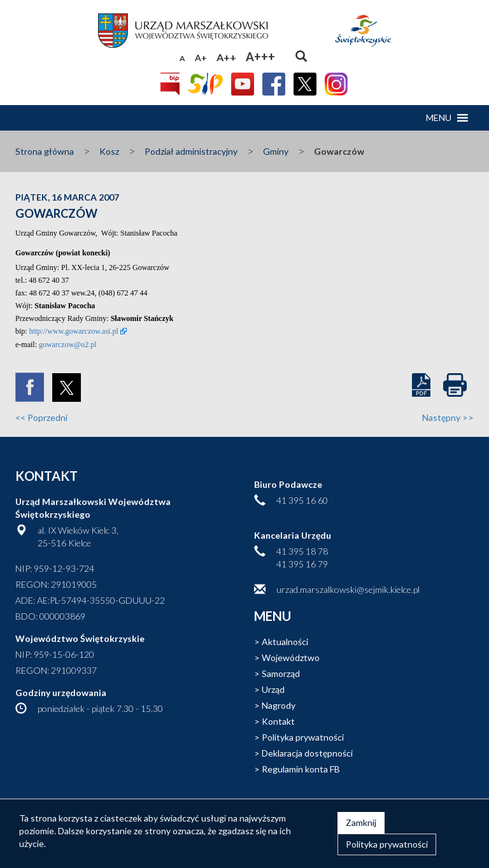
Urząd (273, 689)
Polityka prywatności (303, 737)
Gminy (276, 151)
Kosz (109, 151)
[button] (439, 118)
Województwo (291, 658)
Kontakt (278, 721)
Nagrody (279, 705)
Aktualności (285, 642)
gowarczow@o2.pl (68, 345)
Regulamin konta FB (301, 769)
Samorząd (281, 673)
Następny (448, 417)
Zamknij (361, 822)
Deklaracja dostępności (307, 753)
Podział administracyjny (191, 151)
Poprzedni (41, 417)
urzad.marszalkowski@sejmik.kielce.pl (348, 589)
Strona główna (45, 151)
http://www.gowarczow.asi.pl (74, 331)
